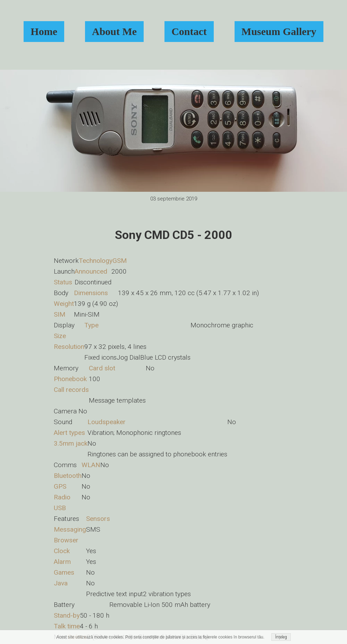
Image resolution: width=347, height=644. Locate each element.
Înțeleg (281, 637)
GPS (60, 486)
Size (60, 336)
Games (64, 572)
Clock (62, 551)
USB (60, 508)
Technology (96, 261)
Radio (62, 497)
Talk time (67, 626)
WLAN (91, 465)
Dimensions (91, 293)
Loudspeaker (107, 422)
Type (91, 325)
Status (63, 282)
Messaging (70, 529)
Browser (66, 540)
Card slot (102, 368)
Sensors (98, 519)
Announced (91, 271)
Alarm (62, 562)
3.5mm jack (71, 443)
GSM (120, 261)
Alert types (69, 433)
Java (61, 583)
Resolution (69, 347)
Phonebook (70, 379)
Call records (71, 390)
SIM (60, 314)
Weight (64, 304)
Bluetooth (68, 476)
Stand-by (67, 615)
